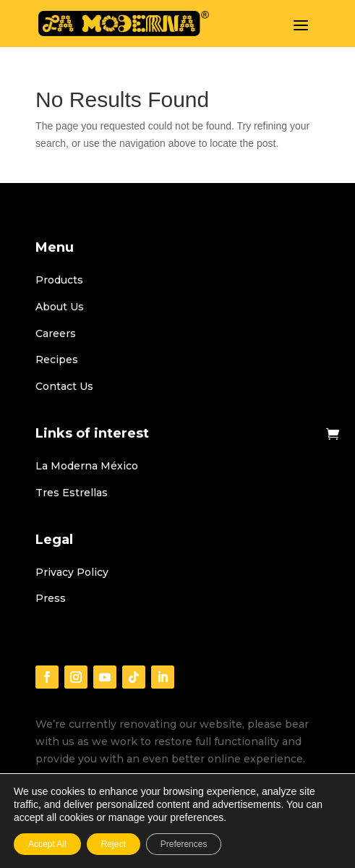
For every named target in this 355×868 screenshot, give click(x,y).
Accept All (47, 844)
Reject (114, 844)
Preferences (184, 844)
